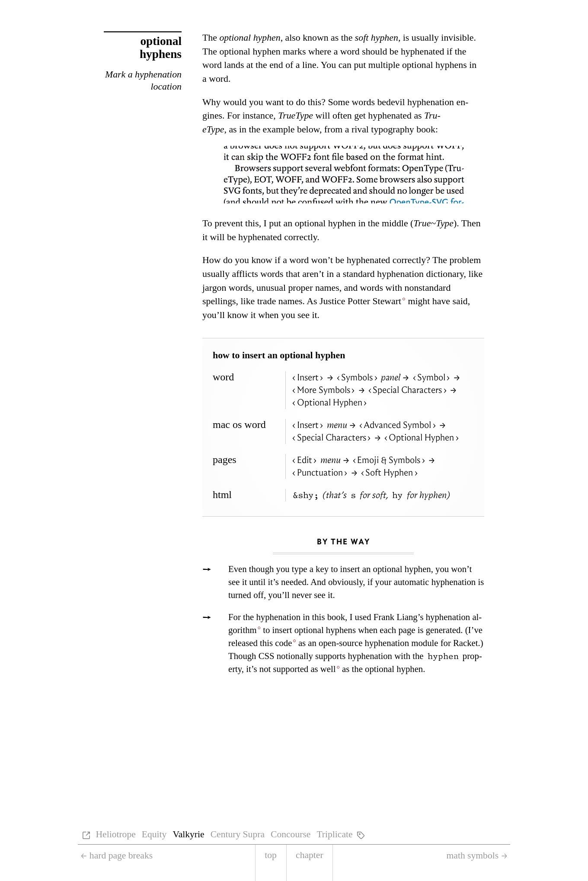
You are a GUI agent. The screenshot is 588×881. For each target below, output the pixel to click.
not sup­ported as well (298, 669)
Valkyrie (188, 834)
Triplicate (334, 834)
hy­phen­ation (279, 617)
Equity (154, 834)
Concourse (291, 834)
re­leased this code (260, 643)
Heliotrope (115, 834)
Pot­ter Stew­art (374, 301)
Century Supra (238, 834)
